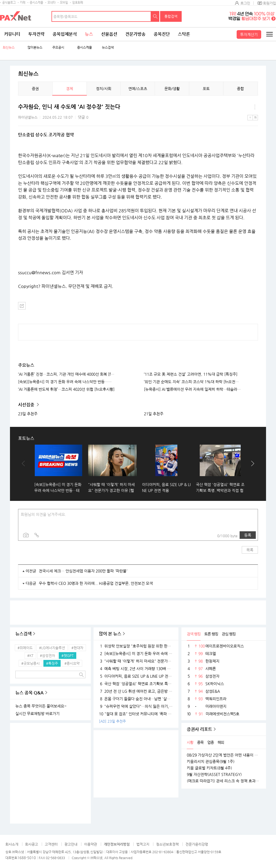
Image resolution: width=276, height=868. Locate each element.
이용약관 (91, 844)
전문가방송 (135, 34)
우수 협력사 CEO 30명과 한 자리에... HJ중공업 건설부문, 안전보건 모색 (96, 583)
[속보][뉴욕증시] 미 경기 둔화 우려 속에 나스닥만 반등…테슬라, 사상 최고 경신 (66, 382)
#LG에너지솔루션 (52, 648)
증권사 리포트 (199, 729)
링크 (37, 535)
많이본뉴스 (35, 48)
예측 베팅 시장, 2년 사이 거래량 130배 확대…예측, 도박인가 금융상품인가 (136, 669)
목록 (250, 550)
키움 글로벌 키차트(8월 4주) (209, 768)
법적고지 (143, 844)
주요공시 (58, 48)
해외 (221, 742)
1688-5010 (27, 858)
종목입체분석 (65, 34)
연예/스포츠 (138, 89)
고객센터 (51, 844)
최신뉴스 (9, 48)
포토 (206, 89)
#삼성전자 (47, 656)
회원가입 (270, 3)
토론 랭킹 (211, 634)
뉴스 (89, 34)
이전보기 (25, 469)
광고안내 (71, 844)
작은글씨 (250, 118)
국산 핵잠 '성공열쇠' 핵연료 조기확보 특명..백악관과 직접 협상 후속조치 (136, 684)
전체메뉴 (269, 34)
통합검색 (171, 16)
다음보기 (251, 469)
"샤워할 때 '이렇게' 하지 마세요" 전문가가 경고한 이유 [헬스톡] (136, 661)
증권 (35, 89)
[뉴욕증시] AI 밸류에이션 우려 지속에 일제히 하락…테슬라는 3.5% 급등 (192, 389)
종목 (200, 742)
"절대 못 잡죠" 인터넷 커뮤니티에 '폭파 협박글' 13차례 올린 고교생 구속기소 (136, 714)
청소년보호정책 (167, 844)
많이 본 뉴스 (110, 634)
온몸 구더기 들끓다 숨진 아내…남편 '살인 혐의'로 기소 (136, 699)
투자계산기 (249, 34)
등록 (248, 535)
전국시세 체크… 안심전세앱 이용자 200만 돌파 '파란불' (83, 571)
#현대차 (77, 648)
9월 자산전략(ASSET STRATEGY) (214, 774)
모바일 (64, 3)
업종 (211, 742)
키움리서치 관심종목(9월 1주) (211, 761)
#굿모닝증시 (30, 663)
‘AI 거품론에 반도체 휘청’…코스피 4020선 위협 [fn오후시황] (66, 389)
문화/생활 (172, 89)
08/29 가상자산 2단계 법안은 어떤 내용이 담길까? (224, 755)
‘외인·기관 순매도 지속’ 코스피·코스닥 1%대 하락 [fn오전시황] (192, 382)
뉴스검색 (108, 48)
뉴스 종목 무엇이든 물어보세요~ (41, 706)
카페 (23, 3)
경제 (70, 89)
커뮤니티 (12, 34)
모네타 (51, 3)
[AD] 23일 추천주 (112, 721)
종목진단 (162, 34)
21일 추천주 (154, 414)
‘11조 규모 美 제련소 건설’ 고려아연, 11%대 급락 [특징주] (191, 374)
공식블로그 (9, 3)
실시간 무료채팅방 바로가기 (37, 714)
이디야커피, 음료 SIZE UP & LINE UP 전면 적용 (136, 676)
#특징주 (52, 663)
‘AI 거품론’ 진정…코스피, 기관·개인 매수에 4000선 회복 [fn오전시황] (66, 374)
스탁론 (184, 34)
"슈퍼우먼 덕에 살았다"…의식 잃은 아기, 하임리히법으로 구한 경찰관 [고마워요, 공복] (136, 706)
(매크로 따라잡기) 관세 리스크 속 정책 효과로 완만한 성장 (224, 781)
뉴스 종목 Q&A (30, 693)
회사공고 (32, 844)
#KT (30, 656)
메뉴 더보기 (255, 107)
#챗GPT (68, 656)
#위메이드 (25, 648)
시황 (190, 742)
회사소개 (12, 844)
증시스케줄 (36, 3)
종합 (240, 89)
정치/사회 (104, 89)
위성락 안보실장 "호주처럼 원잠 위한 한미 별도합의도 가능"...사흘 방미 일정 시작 (136, 646)
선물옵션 (109, 34)
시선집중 (27, 405)
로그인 (245, 3)
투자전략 (36, 34)
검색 (155, 16)
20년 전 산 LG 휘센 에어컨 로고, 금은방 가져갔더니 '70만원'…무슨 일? (136, 691)
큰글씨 (255, 118)
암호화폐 (78, 3)
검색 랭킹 (194, 634)
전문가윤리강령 (197, 844)
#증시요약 (72, 663)
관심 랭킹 (229, 634)
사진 (26, 535)
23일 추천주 (28, 414)
